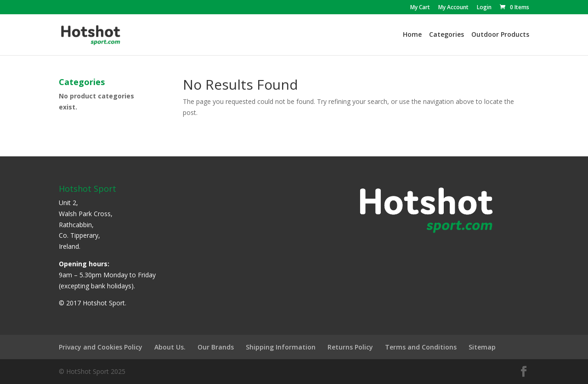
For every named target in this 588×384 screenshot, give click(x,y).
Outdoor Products (500, 35)
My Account (453, 8)
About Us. (170, 347)
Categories (447, 35)
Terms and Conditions (421, 347)
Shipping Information (281, 347)
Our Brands (216, 347)
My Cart (420, 8)
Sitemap (482, 347)
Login (484, 8)
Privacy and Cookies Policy (101, 347)
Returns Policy (350, 347)
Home (412, 35)
